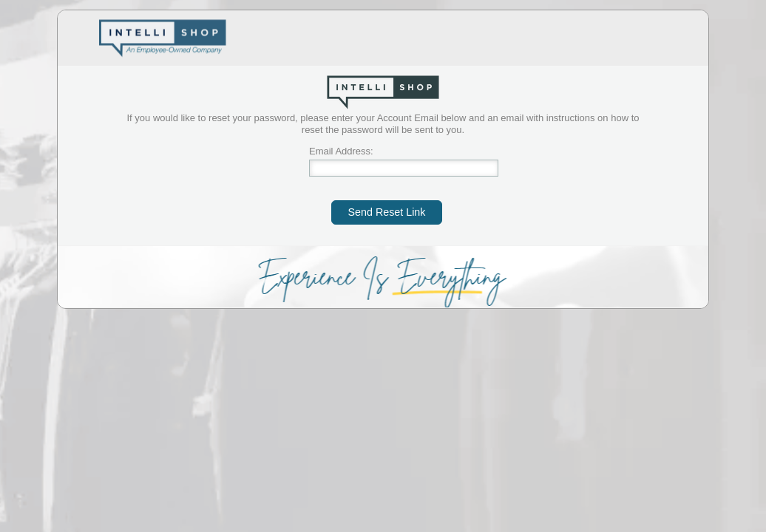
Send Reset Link (387, 212)
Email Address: (341, 151)
